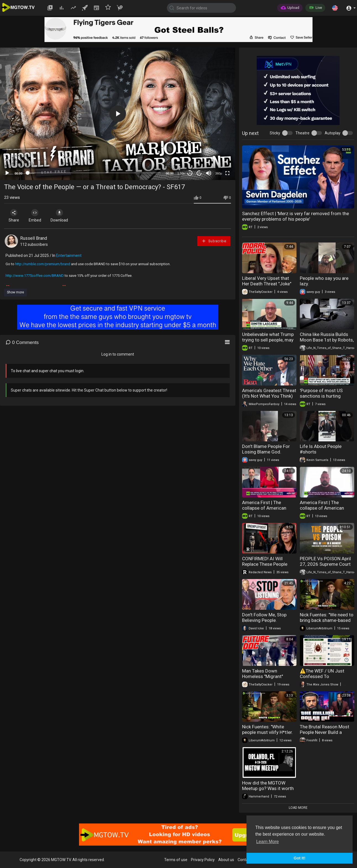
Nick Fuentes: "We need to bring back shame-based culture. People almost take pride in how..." (327, 623)
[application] (118, 114)
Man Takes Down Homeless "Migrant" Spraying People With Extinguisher (264, 679)
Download (62, 216)
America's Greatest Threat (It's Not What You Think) (269, 393)
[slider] (94, 173)
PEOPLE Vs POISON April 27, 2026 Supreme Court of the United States (325, 564)
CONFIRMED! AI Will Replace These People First (265, 564)
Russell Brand (34, 238)
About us (226, 860)
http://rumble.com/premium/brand (43, 264)
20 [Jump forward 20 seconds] (199, 173)
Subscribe (214, 241)
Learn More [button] (267, 842)
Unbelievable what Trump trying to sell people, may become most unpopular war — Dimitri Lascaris (268, 343)
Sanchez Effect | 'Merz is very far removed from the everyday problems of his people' (296, 216)
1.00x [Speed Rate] (181, 173)
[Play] (7, 173)
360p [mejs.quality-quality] (219, 173)
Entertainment (69, 256)
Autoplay (333, 133)
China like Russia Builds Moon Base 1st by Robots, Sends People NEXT (327, 340)
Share (14, 216)
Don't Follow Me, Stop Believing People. (264, 617)
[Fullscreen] (227, 173)
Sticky (275, 133)
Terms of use (176, 860)
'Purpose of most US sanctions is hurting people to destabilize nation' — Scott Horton (323, 399)
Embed (37, 216)
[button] (335, 8)
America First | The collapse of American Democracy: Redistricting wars (268, 511)
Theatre (302, 133)
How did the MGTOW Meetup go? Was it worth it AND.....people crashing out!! (268, 791)
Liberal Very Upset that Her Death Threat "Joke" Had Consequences (267, 284)
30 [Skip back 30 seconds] (190, 173)
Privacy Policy (203, 860)
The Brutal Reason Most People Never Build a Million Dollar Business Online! (325, 735)
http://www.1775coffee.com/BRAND (35, 276)
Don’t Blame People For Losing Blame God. (266, 449)
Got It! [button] (300, 858)
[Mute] (209, 173)
